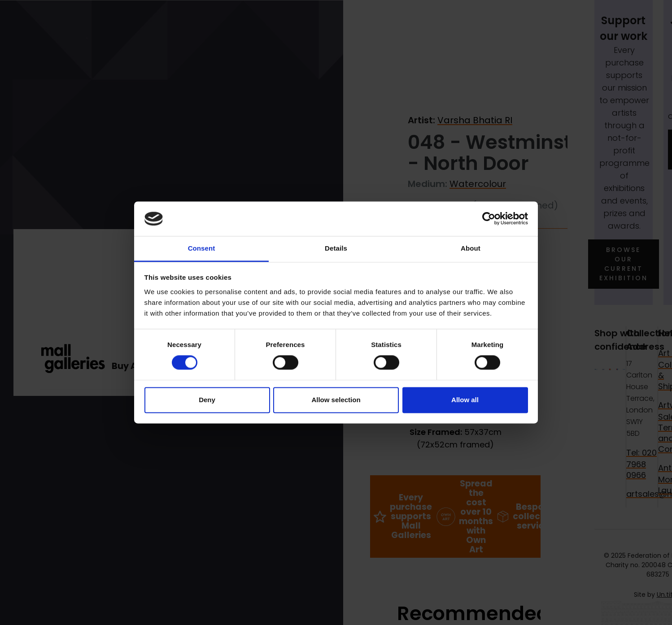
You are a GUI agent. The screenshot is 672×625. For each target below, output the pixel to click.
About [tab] (471, 248)
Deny (207, 400)
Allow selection (336, 400)
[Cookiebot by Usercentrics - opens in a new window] (489, 219)
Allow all (465, 400)
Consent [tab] (202, 248)
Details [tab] (336, 248)
